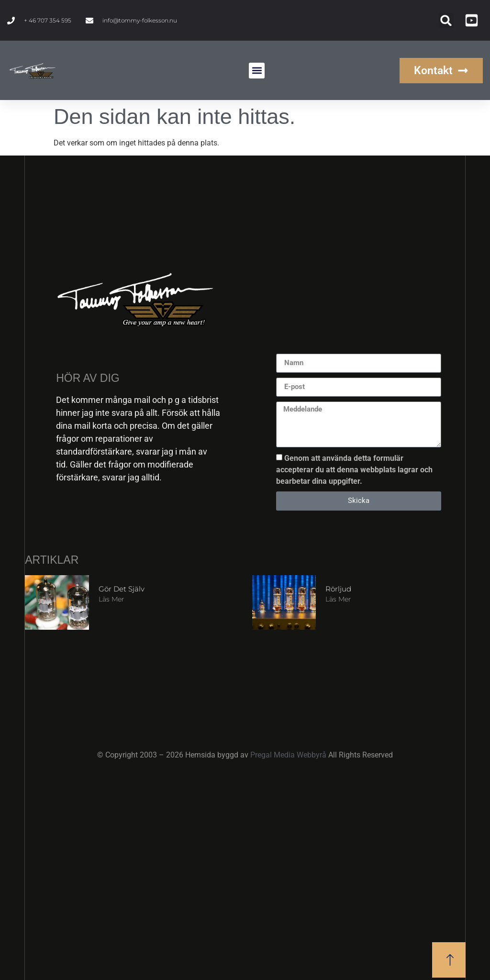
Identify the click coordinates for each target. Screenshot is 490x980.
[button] (446, 20)
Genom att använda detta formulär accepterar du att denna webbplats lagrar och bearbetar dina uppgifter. (354, 469)
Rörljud (338, 589)
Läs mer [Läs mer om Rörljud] (338, 599)
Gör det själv (122, 589)
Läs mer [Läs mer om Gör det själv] (111, 599)
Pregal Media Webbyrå (289, 755)
